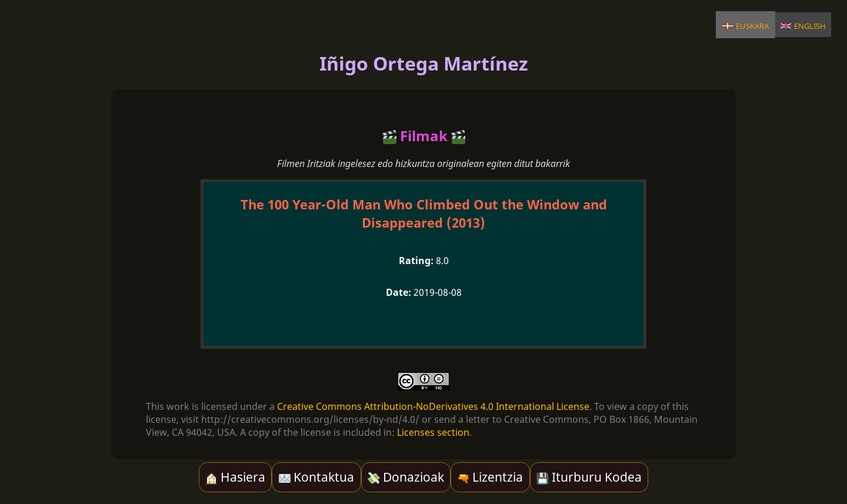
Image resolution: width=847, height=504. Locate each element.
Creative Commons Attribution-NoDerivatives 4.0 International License (433, 406)
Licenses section (433, 432)
